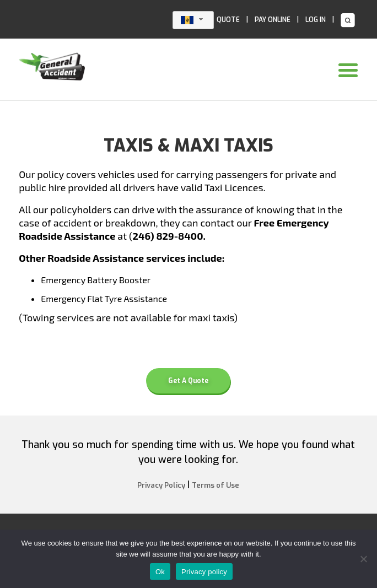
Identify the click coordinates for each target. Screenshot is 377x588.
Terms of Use (216, 485)
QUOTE (228, 20)
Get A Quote (188, 381)
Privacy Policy (161, 485)
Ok (160, 572)
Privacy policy (204, 572)
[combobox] (193, 20)
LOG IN (316, 20)
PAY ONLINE (273, 20)
